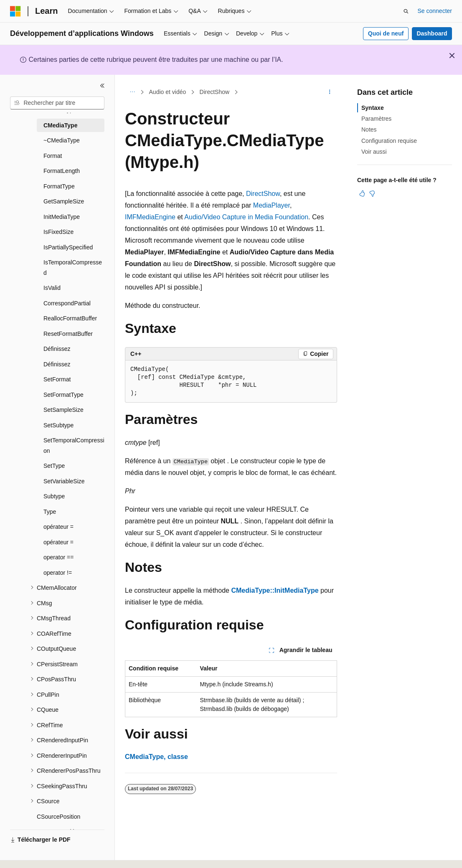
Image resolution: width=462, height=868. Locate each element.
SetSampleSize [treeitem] (63, 410)
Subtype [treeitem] (54, 496)
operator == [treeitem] (58, 557)
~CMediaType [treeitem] (62, 140)
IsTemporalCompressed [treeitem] (73, 268)
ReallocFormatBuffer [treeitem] (70, 318)
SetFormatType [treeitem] (63, 395)
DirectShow (215, 92)
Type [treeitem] (50, 512)
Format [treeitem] (53, 156)
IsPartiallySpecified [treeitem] (68, 247)
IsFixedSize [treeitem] (58, 232)
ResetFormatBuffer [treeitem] (68, 334)
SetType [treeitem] (54, 466)
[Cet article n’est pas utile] (372, 193)
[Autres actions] (330, 92)
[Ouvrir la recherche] (406, 11)
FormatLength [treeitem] (62, 171)
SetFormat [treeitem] (57, 379)
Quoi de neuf (386, 33)
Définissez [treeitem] (57, 349)
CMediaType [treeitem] (60, 125)
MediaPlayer (272, 205)
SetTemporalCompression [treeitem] (74, 445)
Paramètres (376, 119)
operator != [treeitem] (58, 573)
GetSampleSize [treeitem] (64, 201)
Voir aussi (374, 152)
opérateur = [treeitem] (58, 527)
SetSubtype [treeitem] (58, 425)
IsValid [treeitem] (52, 288)
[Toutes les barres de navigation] (132, 92)
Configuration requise (389, 141)
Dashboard (432, 33)
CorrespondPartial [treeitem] (67, 303)
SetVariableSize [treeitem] (64, 481)
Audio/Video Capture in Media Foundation (246, 217)
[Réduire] (102, 86)
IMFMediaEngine (150, 217)
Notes (369, 129)
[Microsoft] (15, 11)
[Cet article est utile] (362, 193)
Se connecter (435, 11)
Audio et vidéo (168, 92)
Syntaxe (373, 108)
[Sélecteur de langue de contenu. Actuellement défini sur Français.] (30, 854)
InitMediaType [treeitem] (62, 217)
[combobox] (57, 103)
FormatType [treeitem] (59, 186)
